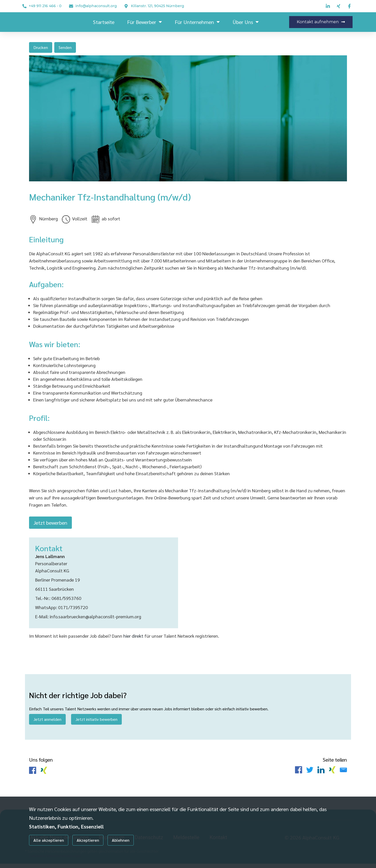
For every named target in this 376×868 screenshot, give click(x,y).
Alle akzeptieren (49, 840)
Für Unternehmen (197, 22)
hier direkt (134, 639)
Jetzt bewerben (50, 524)
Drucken (41, 47)
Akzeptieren (88, 840)
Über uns (246, 22)
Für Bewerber (145, 22)
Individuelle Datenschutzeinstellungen (55, 856)
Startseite (104, 22)
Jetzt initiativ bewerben (96, 722)
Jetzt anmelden (47, 722)
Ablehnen (121, 840)
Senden (65, 47)
